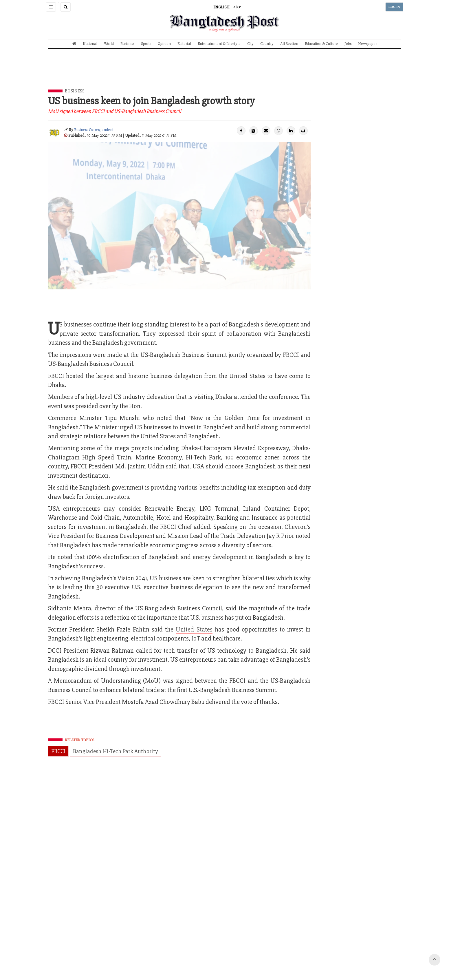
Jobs (348, 44)
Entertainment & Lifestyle (219, 44)
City (250, 44)
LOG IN (394, 7)
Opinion (164, 44)
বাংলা (238, 7)
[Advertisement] (225, 73)
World (109, 44)
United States (194, 630)
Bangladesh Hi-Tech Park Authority (116, 751)
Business (127, 44)
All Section (289, 44)
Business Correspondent (94, 130)
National (90, 44)
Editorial (184, 44)
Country (267, 44)
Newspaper (368, 44)
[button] (51, 7)
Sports (146, 44)
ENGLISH (221, 7)
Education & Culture (321, 44)
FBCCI (291, 355)
